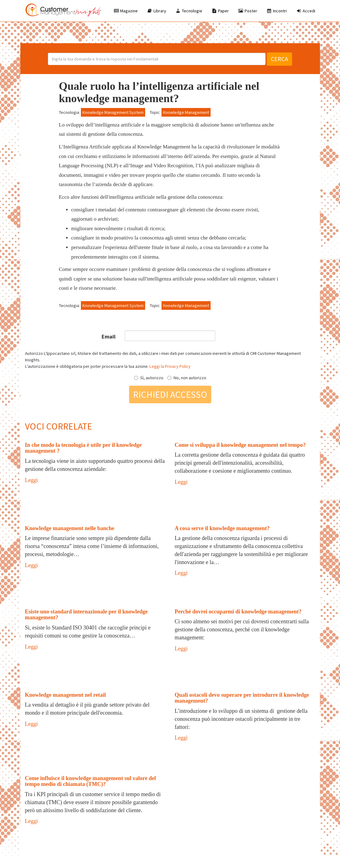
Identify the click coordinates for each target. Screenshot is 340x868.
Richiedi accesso (170, 394)
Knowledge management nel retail (65, 695)
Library (157, 11)
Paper (220, 11)
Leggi (31, 480)
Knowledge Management (186, 112)
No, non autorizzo (187, 378)
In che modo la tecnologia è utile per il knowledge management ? (83, 448)
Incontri (277, 11)
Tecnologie (189, 11)
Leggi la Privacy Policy (170, 366)
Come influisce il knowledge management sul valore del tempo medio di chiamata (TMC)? (90, 781)
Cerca (279, 59)
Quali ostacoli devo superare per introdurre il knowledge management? (242, 698)
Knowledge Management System (113, 112)
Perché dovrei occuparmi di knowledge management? (238, 612)
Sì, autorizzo (149, 378)
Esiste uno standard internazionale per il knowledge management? (86, 615)
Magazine (126, 11)
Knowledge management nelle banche (70, 528)
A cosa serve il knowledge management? (222, 528)
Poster (248, 11)
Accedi (306, 11)
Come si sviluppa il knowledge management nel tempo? (240, 445)
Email (109, 336)
